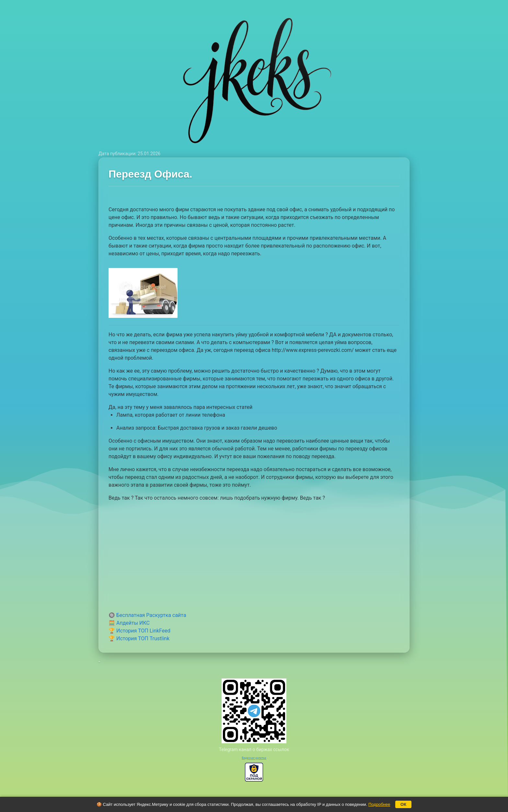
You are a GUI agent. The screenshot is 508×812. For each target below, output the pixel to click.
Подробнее (379, 804)
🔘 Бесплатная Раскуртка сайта (147, 615)
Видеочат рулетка (254, 758)
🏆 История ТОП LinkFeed (139, 631)
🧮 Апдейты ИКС (129, 623)
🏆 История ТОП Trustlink (139, 638)
